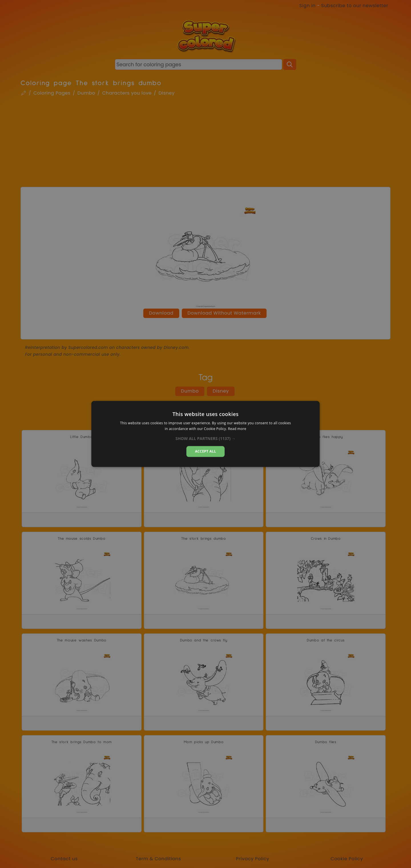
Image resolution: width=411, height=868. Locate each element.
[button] (206, 439)
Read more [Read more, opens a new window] (237, 429)
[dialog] (205, 434)
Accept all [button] (205, 451)
